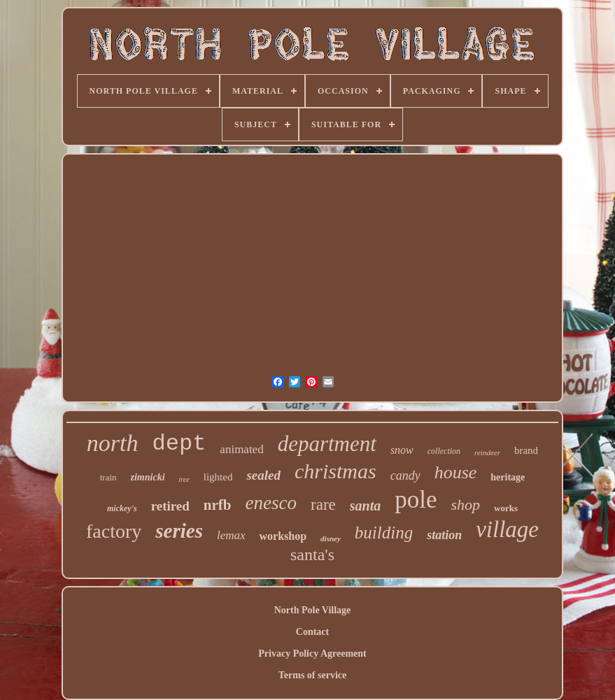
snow (402, 450)
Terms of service (312, 675)
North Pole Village (313, 610)
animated (241, 449)
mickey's (122, 508)
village (507, 529)
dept (179, 444)
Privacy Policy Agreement (312, 653)
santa (365, 506)
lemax (231, 535)
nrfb (218, 505)
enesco (271, 503)
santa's (312, 555)
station (444, 535)
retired (170, 506)
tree (184, 479)
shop (466, 505)
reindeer (487, 452)
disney (331, 538)
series (179, 531)
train (108, 477)
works (506, 508)
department (327, 444)
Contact (312, 632)
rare (323, 505)
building (384, 533)
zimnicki (148, 477)
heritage (508, 477)
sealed (263, 475)
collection (444, 451)
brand (526, 450)
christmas (335, 471)
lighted (218, 477)
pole (416, 500)
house (456, 472)
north (113, 443)
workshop (283, 536)
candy (405, 476)
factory (114, 531)
